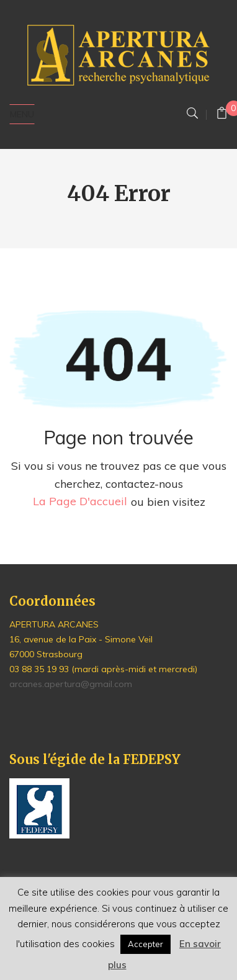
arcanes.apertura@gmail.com (71, 684)
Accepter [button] (145, 944)
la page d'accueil (80, 502)
